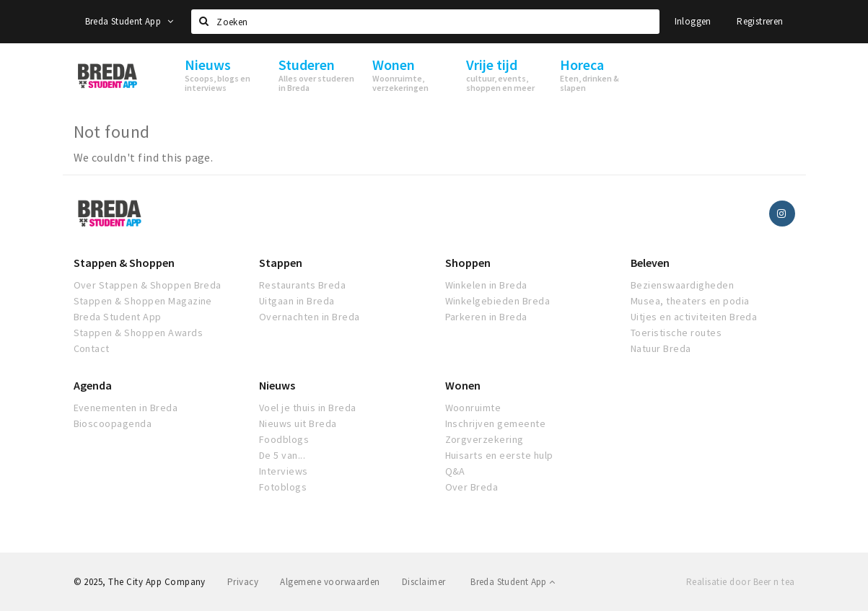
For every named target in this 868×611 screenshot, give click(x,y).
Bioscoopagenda (113, 423)
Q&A (455, 471)
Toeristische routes (676, 333)
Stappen (281, 263)
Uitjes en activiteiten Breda (694, 317)
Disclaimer (424, 582)
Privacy (243, 582)
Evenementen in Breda (126, 408)
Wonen (463, 385)
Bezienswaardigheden (682, 285)
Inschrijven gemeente (496, 423)
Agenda (93, 385)
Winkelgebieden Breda (498, 301)
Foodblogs (284, 439)
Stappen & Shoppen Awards (139, 333)
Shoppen (468, 263)
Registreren (760, 21)
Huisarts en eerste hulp (499, 455)
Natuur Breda (661, 348)
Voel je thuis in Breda (308, 408)
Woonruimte (473, 408)
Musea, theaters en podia (690, 301)
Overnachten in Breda (310, 317)
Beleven (650, 263)
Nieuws (277, 385)
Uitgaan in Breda (297, 301)
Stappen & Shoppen (124, 263)
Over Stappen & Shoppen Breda (148, 285)
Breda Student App (129, 21)
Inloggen (693, 21)
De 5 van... (282, 455)
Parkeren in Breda (486, 317)
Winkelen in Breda (486, 285)
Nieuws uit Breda (298, 423)
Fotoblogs (283, 487)
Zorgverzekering (485, 439)
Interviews (284, 471)
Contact (92, 348)
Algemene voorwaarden (330, 582)
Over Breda (472, 487)
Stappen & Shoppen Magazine (143, 301)
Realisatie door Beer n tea (740, 582)
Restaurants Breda (302, 285)
